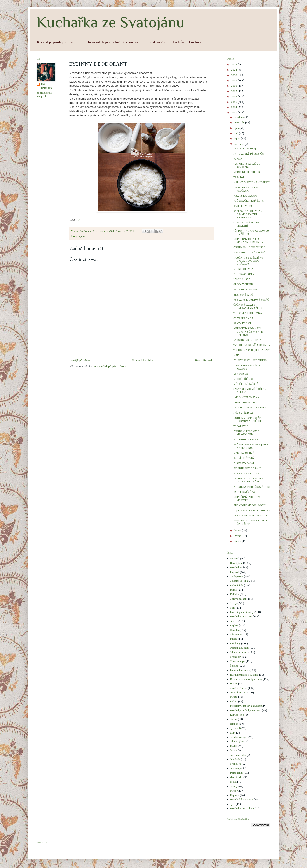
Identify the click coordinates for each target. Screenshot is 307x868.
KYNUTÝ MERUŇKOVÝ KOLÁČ (251, 516)
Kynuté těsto (237, 715)
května (238, 536)
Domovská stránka (143, 361)
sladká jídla (236, 778)
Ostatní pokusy (238, 693)
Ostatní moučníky (240, 648)
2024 (234, 70)
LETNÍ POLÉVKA (243, 269)
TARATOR (239, 178)
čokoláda (235, 760)
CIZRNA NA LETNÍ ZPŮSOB (249, 248)
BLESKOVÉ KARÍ (243, 295)
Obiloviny (235, 769)
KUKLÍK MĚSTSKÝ (244, 458)
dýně (233, 733)
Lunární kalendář (239, 670)
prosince (239, 118)
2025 (234, 65)
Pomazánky (237, 773)
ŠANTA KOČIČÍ (242, 324)
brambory (236, 657)
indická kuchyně (239, 737)
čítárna (234, 621)
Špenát (234, 666)
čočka (233, 782)
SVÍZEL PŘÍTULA (243, 413)
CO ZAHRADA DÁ (243, 319)
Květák (234, 746)
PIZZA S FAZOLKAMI (245, 196)
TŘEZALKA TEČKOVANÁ (247, 313)
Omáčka (234, 630)
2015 (234, 102)
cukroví (234, 791)
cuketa (234, 697)
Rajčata (234, 626)
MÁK (236, 356)
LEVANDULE (241, 374)
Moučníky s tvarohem (242, 809)
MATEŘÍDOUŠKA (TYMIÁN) (249, 253)
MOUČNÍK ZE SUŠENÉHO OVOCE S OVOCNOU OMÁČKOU (248, 261)
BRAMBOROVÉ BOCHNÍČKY (250, 505)
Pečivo (234, 702)
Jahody (234, 786)
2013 (234, 113)
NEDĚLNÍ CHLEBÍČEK (247, 172)
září (236, 134)
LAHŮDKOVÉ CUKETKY (247, 340)
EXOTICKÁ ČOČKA (244, 492)
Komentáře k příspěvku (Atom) (110, 367)
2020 (234, 76)
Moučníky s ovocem (241, 617)
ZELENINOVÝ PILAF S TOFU (250, 408)
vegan (233, 559)
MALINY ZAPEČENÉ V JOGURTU (252, 183)
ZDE (79, 220)
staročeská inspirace (242, 800)
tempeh (234, 724)
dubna (238, 541)
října (237, 128)
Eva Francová (46, 86)
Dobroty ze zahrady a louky (246, 679)
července (239, 144)
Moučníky (235, 568)
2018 (234, 86)
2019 (234, 81)
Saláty (233, 603)
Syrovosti (235, 728)
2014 (234, 107)
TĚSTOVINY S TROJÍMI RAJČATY (252, 350)
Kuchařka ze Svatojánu (111, 22)
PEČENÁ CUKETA (244, 274)
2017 (234, 92)
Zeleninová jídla (239, 581)
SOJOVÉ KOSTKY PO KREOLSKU (252, 511)
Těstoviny (235, 635)
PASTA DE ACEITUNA (245, 290)
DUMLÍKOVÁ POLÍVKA (246, 403)
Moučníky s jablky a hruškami (246, 706)
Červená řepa (238, 661)
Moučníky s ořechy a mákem (246, 711)
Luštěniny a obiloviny (242, 612)
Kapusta (235, 795)
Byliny (82, 237)
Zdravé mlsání (238, 599)
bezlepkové (237, 577)
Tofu (233, 608)
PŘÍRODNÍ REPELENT (247, 440)
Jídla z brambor (239, 653)
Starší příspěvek (204, 361)
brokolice (235, 764)
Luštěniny (235, 644)
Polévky (235, 594)
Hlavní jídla (236, 563)
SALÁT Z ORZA (242, 279)
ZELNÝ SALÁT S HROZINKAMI (251, 361)
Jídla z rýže (236, 742)
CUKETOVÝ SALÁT (244, 463)
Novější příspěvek (80, 361)
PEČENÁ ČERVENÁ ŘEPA (248, 201)
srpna (237, 139)
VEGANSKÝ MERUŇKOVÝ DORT (252, 487)
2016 (234, 97)
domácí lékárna (239, 688)
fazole (234, 751)
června (238, 531)
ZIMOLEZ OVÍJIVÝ (244, 453)
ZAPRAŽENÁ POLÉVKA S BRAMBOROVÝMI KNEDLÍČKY (248, 214)
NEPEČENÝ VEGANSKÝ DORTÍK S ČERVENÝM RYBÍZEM (248, 332)
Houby (234, 684)
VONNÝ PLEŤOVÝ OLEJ (247, 474)
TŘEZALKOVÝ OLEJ (245, 149)
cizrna (234, 719)
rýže (233, 804)
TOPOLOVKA (241, 426)
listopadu (240, 123)
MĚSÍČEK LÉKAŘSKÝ (246, 384)
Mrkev (234, 639)
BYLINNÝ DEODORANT (247, 468)
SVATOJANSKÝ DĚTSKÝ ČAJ (249, 154)
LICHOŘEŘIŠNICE (244, 379)
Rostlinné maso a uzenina (244, 675)
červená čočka (238, 755)
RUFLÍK (238, 159)
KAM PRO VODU (243, 206)
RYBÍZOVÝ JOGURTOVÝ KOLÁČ (251, 300)
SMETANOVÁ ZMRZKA (246, 398)
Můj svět (235, 572)
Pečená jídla (237, 586)
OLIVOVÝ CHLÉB (243, 285)
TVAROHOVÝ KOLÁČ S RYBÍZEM (252, 345)
